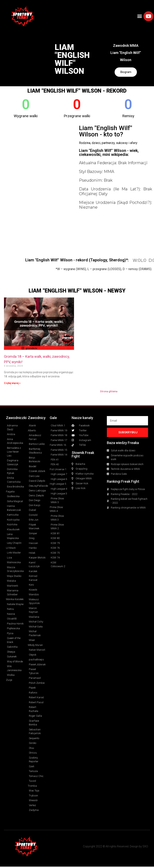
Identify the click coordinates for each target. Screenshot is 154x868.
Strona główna (109, 392)
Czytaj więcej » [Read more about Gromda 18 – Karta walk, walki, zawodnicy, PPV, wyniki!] (12, 384)
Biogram (126, 72)
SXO (145, 847)
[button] (140, 16)
